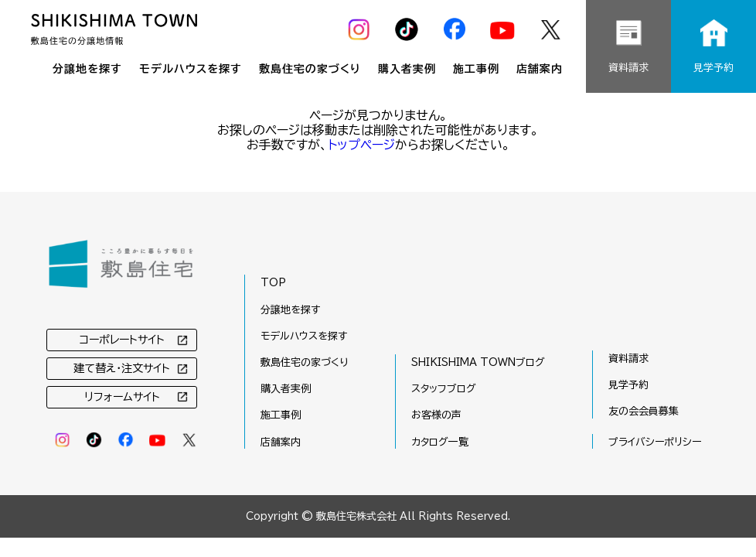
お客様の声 (436, 415)
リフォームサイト (122, 397)
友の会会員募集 (644, 411)
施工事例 (476, 69)
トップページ (361, 145)
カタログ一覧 (440, 442)
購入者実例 (407, 69)
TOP (273, 283)
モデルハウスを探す (191, 69)
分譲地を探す (87, 69)
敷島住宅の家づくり (310, 69)
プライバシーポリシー (655, 442)
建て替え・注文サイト (122, 368)
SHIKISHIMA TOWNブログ (478, 362)
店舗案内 (540, 69)
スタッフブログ (444, 389)
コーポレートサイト (122, 340)
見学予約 (628, 385)
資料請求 (628, 359)
